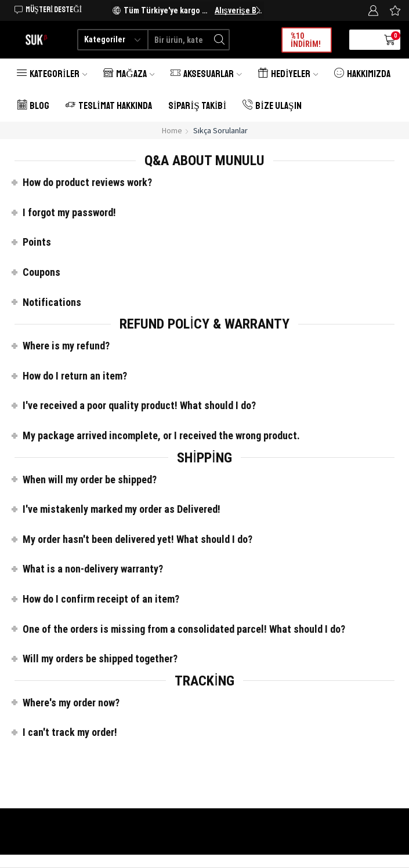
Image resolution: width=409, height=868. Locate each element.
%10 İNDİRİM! (306, 40)
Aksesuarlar (206, 74)
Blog (33, 106)
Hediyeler (288, 74)
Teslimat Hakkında (109, 106)
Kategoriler (52, 74)
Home (172, 130)
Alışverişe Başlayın (238, 10)
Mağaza (129, 74)
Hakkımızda (362, 74)
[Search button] (219, 40)
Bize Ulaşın (272, 106)
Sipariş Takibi (197, 106)
